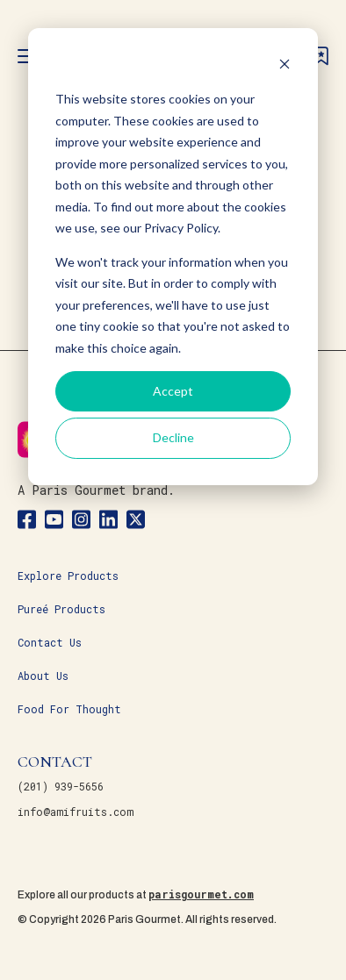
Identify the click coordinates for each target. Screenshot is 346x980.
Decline (173, 437)
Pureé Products (61, 609)
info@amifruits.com (76, 812)
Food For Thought (69, 709)
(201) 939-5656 (61, 786)
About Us (43, 676)
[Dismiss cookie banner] (285, 66)
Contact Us (50, 642)
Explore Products (68, 576)
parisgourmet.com (201, 894)
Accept (173, 391)
